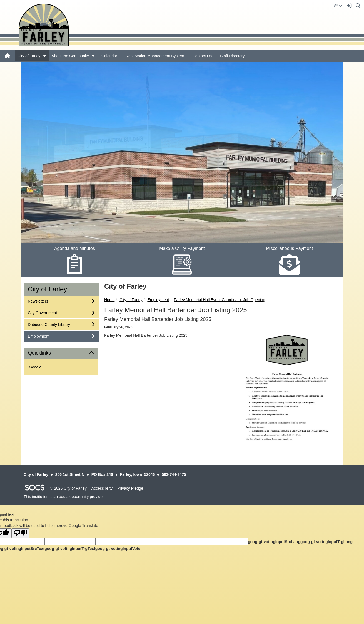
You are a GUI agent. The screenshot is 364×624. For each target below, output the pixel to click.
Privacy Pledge (130, 488)
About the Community (70, 56)
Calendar (109, 56)
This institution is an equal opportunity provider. (64, 497)
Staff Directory (232, 56)
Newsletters (38, 301)
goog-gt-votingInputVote (118, 549)
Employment (158, 300)
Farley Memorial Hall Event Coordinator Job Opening (220, 300)
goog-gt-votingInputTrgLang (326, 542)
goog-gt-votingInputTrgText (70, 549)
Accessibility (102, 488)
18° (337, 6)
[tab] (61, 353)
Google (35, 367)
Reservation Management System (155, 56)
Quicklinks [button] (46, 353)
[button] (45, 56)
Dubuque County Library (49, 324)
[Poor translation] (20, 533)
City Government (42, 312)
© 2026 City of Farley (68, 488)
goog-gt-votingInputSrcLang (274, 542)
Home (109, 300)
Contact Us (202, 56)
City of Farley (29, 56)
